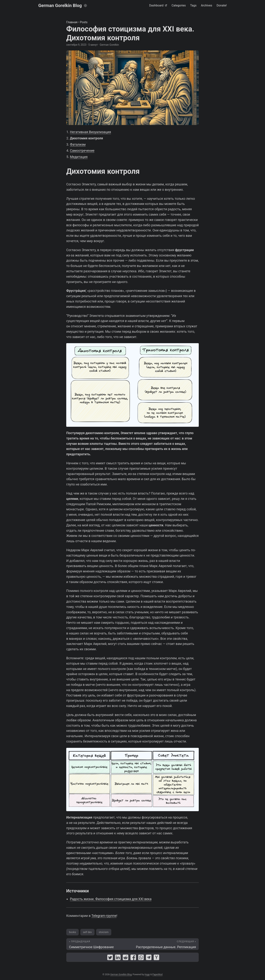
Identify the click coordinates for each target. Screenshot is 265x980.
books (73, 932)
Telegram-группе (104, 916)
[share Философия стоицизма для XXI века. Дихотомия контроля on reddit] (126, 958)
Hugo (147, 974)
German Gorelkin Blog (60, 6)
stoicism (104, 932)
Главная (72, 22)
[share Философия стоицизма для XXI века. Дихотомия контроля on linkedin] (118, 958)
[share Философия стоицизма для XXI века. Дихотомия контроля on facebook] (133, 958)
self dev (87, 932)
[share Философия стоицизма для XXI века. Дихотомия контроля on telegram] (149, 958)
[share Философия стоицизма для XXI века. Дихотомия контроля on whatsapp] (141, 958)
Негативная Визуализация (90, 132)
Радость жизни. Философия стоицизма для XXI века (111, 899)
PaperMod (157, 974)
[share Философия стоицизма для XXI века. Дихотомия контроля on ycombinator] (156, 958)
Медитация (79, 157)
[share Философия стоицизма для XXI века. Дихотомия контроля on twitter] (110, 958)
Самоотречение (82, 151)
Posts (84, 22)
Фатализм (78, 144)
